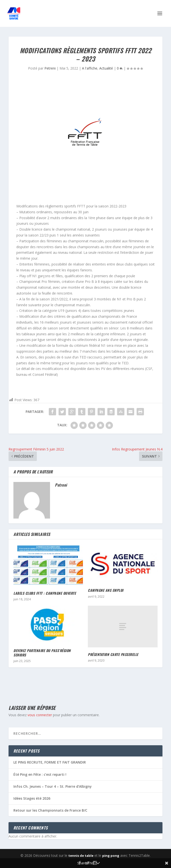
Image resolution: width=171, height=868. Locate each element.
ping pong (111, 856)
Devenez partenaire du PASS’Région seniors (42, 653)
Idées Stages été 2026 (32, 798)
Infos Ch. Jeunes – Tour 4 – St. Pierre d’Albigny (53, 786)
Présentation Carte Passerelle (113, 654)
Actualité (106, 68)
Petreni (50, 68)
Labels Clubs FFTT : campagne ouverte (45, 593)
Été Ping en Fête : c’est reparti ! (40, 774)
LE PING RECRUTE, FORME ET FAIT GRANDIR (50, 762)
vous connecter (40, 715)
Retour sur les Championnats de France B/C (50, 810)
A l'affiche (90, 68)
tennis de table (81, 856)
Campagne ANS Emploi (106, 590)
